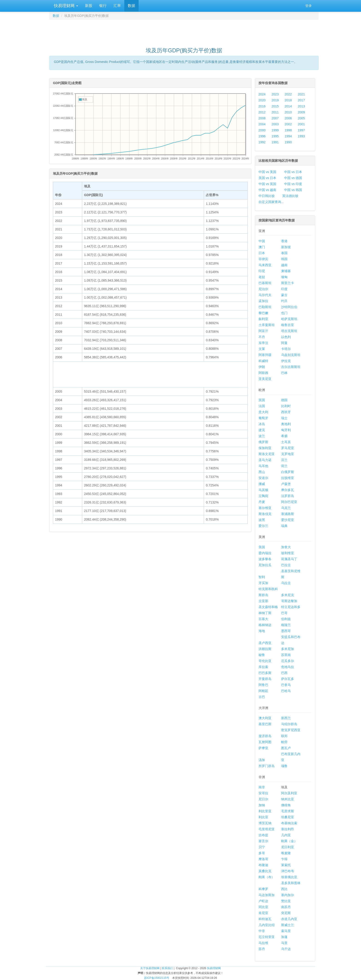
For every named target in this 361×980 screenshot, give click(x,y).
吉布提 (263, 835)
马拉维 (263, 943)
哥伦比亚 (265, 661)
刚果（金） (289, 841)
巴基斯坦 (265, 283)
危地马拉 (288, 667)
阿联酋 (263, 373)
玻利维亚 (288, 553)
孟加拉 (263, 301)
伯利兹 (286, 619)
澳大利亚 (265, 718)
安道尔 (263, 478)
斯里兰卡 (288, 283)
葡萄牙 (263, 418)
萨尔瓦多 (288, 679)
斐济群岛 (265, 736)
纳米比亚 (288, 799)
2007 (275, 118)
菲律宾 (263, 259)
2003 (275, 124)
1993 (301, 136)
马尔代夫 (265, 295)
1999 (275, 130)
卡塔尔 (286, 349)
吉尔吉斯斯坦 (291, 367)
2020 (262, 100)
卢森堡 (286, 484)
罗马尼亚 (288, 448)
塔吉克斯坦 (289, 331)
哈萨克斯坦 (289, 319)
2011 (275, 112)
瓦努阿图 (265, 742)
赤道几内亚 (289, 919)
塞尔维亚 (265, 508)
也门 (284, 313)
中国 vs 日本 (293, 172)
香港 (284, 241)
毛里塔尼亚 (267, 829)
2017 (301, 100)
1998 (288, 130)
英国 (262, 400)
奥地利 (286, 424)
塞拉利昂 (288, 829)
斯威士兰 (288, 925)
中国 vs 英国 (268, 184)
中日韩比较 (267, 196)
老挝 (262, 277)
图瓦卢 (286, 748)
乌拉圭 (286, 583)
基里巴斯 (265, 724)
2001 (301, 124)
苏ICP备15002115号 (157, 978)
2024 (262, 94)
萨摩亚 (263, 748)
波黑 (262, 520)
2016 (262, 106)
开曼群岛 (265, 679)
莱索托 (286, 865)
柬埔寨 (286, 271)
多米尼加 (288, 649)
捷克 (262, 430)
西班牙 (286, 412)
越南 (284, 265)
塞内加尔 (288, 895)
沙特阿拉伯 (289, 307)
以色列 (286, 337)
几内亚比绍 (267, 925)
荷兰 (284, 466)
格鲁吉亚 (288, 325)
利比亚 (263, 817)
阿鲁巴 (263, 685)
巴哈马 (286, 691)
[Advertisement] (184, 31)
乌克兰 (286, 508)
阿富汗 (263, 331)
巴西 (284, 673)
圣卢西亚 (265, 643)
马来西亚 (265, 265)
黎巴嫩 (263, 313)
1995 (275, 136)
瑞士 (284, 418)
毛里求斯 (288, 811)
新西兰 (286, 718)
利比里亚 (265, 811)
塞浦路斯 (288, 514)
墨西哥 (286, 631)
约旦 (284, 301)
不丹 (262, 337)
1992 (262, 142)
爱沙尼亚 (288, 520)
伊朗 (262, 367)
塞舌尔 (263, 841)
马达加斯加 (267, 895)
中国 (262, 241)
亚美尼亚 (265, 379)
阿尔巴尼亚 (289, 502)
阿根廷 (263, 691)
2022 (288, 94)
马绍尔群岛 (289, 724)
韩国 (284, 259)
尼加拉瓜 (265, 565)
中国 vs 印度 (293, 184)
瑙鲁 (284, 766)
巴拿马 (286, 685)
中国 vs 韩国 (293, 190)
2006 (288, 118)
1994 (288, 136)
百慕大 (263, 619)
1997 (301, 130)
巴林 (284, 373)
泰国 (284, 253)
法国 (262, 406)
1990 (288, 142)
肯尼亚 (263, 913)
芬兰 (284, 460)
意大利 (263, 412)
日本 (262, 253)
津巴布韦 (288, 871)
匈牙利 (286, 430)
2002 (288, 124)
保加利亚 (265, 448)
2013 (301, 106)
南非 (262, 787)
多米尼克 (288, 595)
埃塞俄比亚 (289, 877)
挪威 (262, 484)
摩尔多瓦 (288, 490)
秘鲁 (262, 655)
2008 (262, 118)
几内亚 (286, 835)
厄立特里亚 (267, 937)
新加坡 (286, 247)
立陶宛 (263, 496)
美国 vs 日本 (268, 178)
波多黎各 (265, 559)
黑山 (262, 472)
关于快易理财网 (150, 968)
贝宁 (262, 847)
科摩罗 (263, 889)
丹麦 (262, 502)
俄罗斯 (263, 442)
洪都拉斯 (265, 649)
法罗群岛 (288, 496)
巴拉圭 (286, 565)
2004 (262, 124)
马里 (284, 943)
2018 (288, 100)
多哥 (262, 853)
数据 (131, 6)
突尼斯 (286, 913)
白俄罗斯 (288, 472)
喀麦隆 (286, 853)
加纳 (262, 805)
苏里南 (286, 655)
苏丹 (262, 949)
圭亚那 (263, 601)
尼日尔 (263, 799)
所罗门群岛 (267, 766)
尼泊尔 (263, 289)
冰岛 (262, 424)
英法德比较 (290, 196)
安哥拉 (263, 793)
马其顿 (263, 490)
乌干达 (286, 949)
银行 (103, 6)
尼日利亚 (288, 847)
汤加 (262, 760)
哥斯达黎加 (289, 601)
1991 (275, 142)
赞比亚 (286, 901)
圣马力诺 (265, 460)
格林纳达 (265, 625)
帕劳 (284, 742)
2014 (288, 106)
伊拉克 (286, 361)
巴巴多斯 (265, 673)
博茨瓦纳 (265, 823)
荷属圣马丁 (289, 559)
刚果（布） (267, 877)
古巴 (262, 697)
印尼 (262, 271)
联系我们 (167, 968)
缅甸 (284, 277)
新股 (89, 6)
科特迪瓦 (265, 919)
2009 (301, 112)
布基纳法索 (289, 823)
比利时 (286, 406)
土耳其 (286, 442)
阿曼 (284, 343)
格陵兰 (286, 625)
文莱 (262, 349)
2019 (275, 100)
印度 (284, 289)
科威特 (263, 361)
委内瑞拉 (265, 553)
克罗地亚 (288, 454)
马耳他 (263, 466)
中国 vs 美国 (268, 172)
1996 (262, 136)
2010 (288, 112)
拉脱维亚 (288, 478)
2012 (262, 112)
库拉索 (263, 667)
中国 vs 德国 (293, 178)
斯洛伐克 (265, 514)
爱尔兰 (263, 526)
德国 (284, 400)
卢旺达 (263, 901)
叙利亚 (263, 319)
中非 (262, 931)
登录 (309, 6)
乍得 (284, 859)
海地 (262, 631)
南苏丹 (286, 907)
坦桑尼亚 (288, 817)
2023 (275, 94)
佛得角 (286, 805)
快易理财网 (65, 6)
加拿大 (286, 547)
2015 (275, 106)
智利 (262, 577)
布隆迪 (263, 865)
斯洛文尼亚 (267, 454)
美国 (262, 547)
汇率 (117, 6)
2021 (301, 94)
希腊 (284, 436)
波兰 (262, 436)
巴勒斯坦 (265, 307)
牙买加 (263, 583)
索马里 (286, 931)
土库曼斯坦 (267, 325)
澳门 (262, 247)
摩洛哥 (263, 859)
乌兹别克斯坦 (291, 355)
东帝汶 (263, 343)
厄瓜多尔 (288, 661)
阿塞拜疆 (265, 355)
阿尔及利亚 (289, 793)
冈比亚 (263, 907)
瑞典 (284, 526)
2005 (301, 118)
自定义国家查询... (271, 202)
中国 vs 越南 (268, 190)
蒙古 (284, 295)
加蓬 (284, 937)
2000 (262, 130)
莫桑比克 (265, 871)
